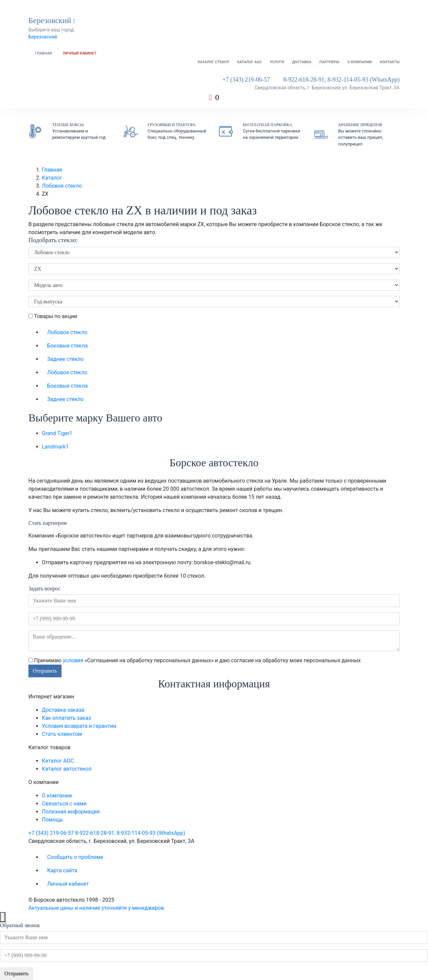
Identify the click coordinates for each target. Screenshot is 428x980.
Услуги (277, 62)
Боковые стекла (67, 346)
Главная (43, 53)
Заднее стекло (65, 359)
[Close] (3, 917)
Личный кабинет (80, 53)
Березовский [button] (52, 20)
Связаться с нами (64, 804)
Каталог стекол (213, 62)
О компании (360, 62)
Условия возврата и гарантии (79, 726)
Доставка (302, 62)
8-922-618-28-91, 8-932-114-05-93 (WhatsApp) (341, 80)
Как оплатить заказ (66, 718)
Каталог (52, 178)
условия (73, 660)
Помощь (52, 820)
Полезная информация (71, 812)
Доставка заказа (63, 710)
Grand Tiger (57, 433)
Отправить (45, 671)
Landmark (55, 447)
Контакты (390, 62)
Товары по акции (53, 316)
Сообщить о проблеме (75, 857)
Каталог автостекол (67, 769)
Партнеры (329, 62)
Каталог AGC (249, 62)
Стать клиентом (62, 734)
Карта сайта (62, 870)
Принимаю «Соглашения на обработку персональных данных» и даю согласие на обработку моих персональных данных (195, 660)
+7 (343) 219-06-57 (246, 80)
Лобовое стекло (62, 186)
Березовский (43, 37)
